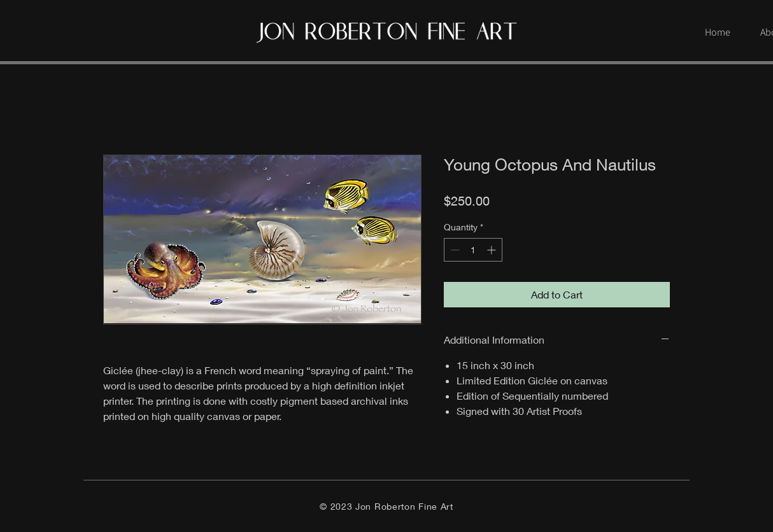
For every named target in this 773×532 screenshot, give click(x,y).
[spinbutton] (473, 250)
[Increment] (493, 250)
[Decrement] (454, 250)
